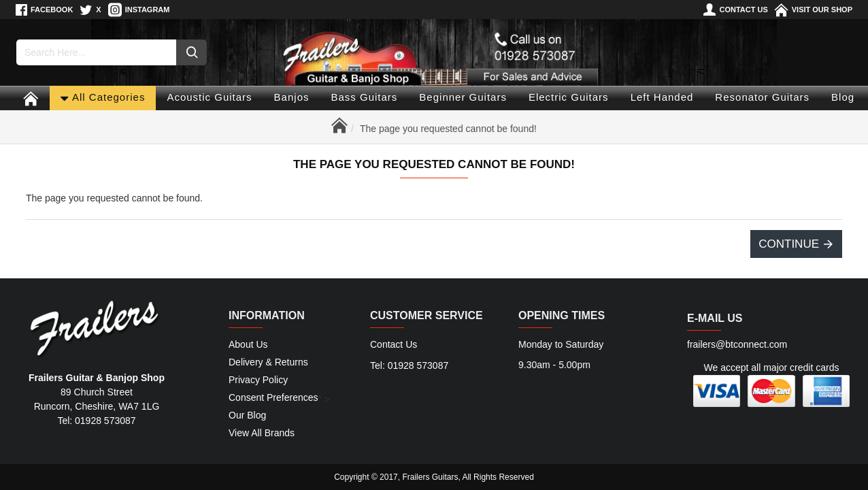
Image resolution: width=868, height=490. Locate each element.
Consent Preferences (273, 397)
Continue (789, 244)
